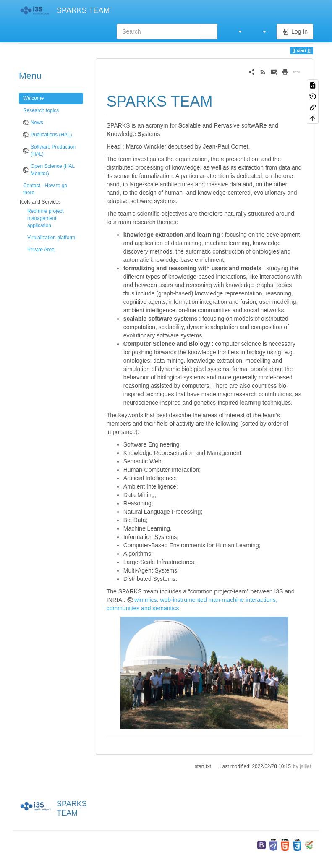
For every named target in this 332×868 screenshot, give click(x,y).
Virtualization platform (51, 238)
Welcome (33, 98)
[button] (236, 31)
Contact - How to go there (45, 189)
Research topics (41, 110)
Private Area (41, 250)
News (37, 123)
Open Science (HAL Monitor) (53, 170)
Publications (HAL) (51, 135)
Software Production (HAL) (53, 150)
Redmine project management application (46, 218)
